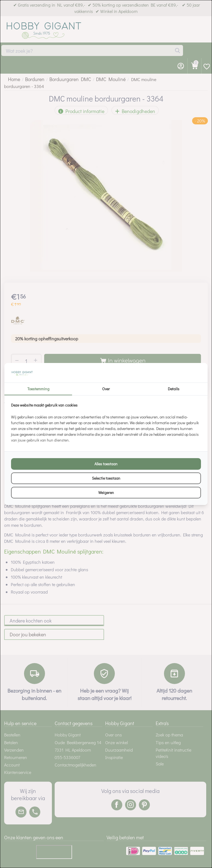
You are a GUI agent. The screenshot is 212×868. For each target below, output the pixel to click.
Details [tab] (174, 389)
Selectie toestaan (106, 478)
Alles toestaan (106, 464)
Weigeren (106, 492)
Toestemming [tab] (38, 389)
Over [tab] (106, 389)
